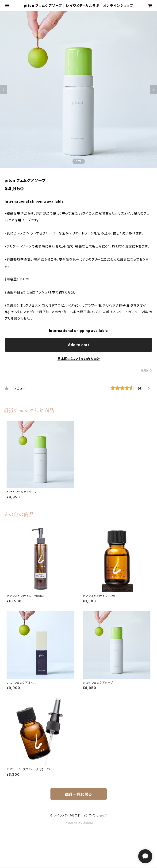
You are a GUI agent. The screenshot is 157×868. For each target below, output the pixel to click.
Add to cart (78, 345)
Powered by (79, 823)
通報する (147, 370)
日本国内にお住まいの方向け (79, 359)
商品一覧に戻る (79, 794)
